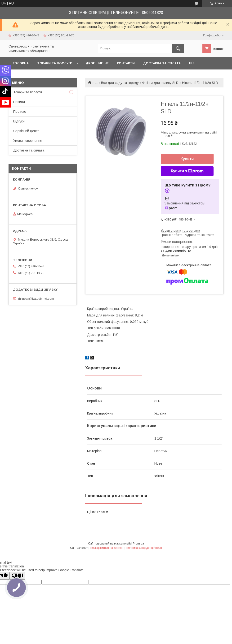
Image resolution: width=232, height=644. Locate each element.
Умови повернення (28, 141)
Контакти (126, 63)
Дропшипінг (97, 63)
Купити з (187, 171)
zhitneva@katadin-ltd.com (36, 298)
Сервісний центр (26, 131)
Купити (187, 159)
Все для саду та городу (120, 83)
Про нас (20, 112)
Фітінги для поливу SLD (160, 83)
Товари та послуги (55, 63)
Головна (21, 63)
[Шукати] (178, 48)
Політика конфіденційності (144, 548)
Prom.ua (138, 544)
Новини (19, 102)
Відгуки (19, 121)
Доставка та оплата (29, 150)
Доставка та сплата (162, 63)
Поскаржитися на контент (107, 548)
